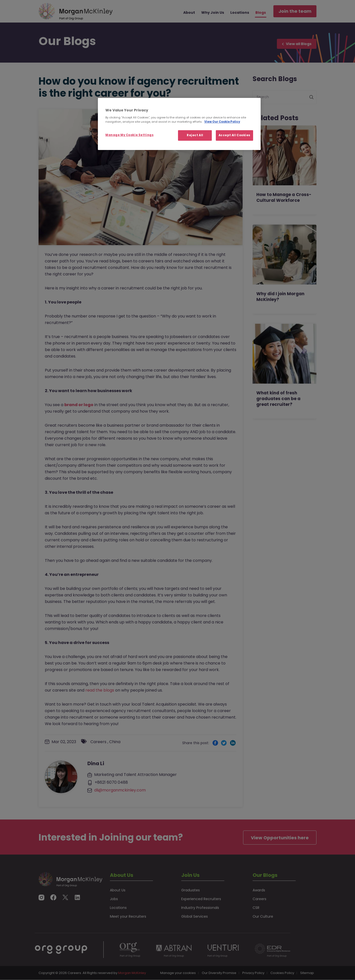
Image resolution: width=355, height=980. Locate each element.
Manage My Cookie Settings (129, 135)
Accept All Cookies (234, 135)
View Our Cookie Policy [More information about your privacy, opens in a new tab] (222, 122)
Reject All (195, 135)
